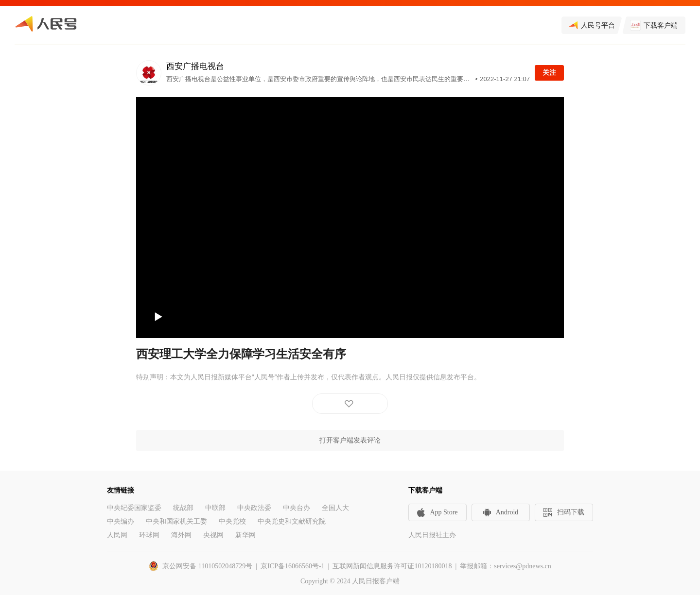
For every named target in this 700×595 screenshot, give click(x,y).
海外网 (181, 535)
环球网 (149, 535)
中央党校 (232, 521)
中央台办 (297, 508)
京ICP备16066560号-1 (292, 566)
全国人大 (335, 508)
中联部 (215, 508)
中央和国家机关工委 (176, 521)
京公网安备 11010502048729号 (207, 566)
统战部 (183, 508)
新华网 (245, 535)
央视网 (213, 535)
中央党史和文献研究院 (292, 521)
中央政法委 (254, 508)
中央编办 (121, 521)
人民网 (117, 535)
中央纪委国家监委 (134, 508)
